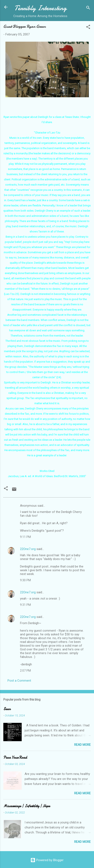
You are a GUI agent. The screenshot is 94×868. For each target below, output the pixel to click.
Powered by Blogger (47, 860)
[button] (88, 28)
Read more (82, 745)
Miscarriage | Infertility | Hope (27, 806)
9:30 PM (25, 580)
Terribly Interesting (40, 8)
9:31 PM (25, 605)
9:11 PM (25, 537)
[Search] (88, 8)
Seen (7, 709)
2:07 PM (25, 671)
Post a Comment (19, 681)
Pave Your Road (15, 758)
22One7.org (28, 549)
